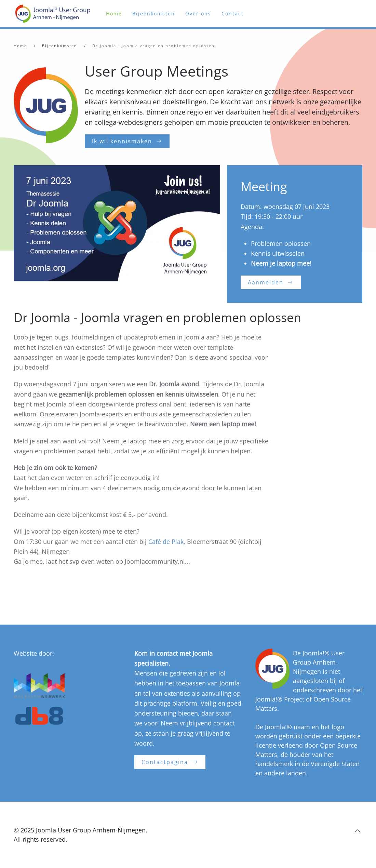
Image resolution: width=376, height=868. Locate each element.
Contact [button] (233, 14)
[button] (358, 831)
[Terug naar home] (55, 14)
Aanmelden (271, 282)
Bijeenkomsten (154, 14)
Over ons (198, 14)
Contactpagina (170, 762)
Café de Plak (166, 542)
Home (114, 14)
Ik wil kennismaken (127, 141)
